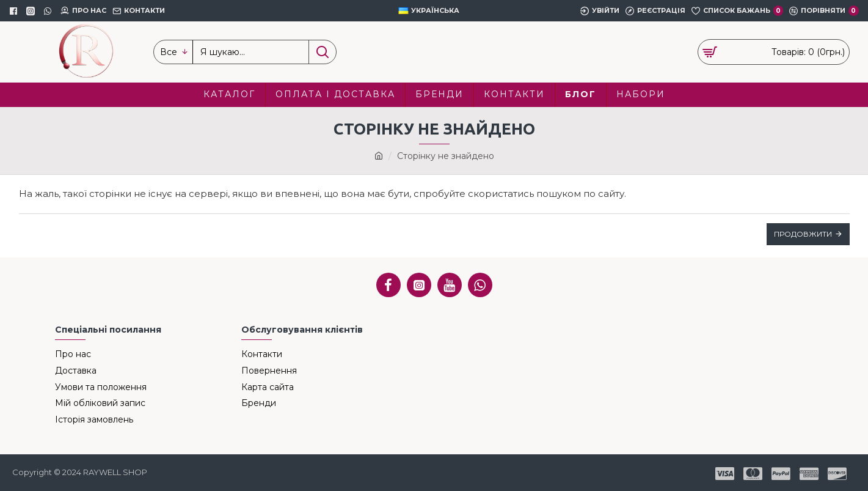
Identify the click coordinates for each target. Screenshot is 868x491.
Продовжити (803, 234)
